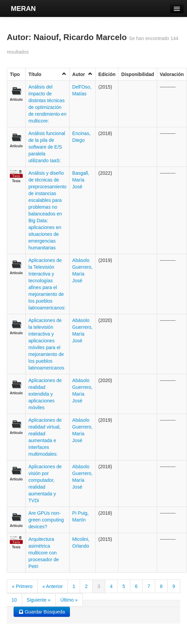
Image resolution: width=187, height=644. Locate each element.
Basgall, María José (81, 180)
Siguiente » (39, 600)
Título (48, 74)
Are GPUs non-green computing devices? (46, 520)
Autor (82, 74)
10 (14, 600)
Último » (69, 600)
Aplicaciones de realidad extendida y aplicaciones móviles (45, 394)
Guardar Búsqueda (42, 612)
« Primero (22, 586)
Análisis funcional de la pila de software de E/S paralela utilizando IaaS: (47, 147)
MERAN (23, 8)
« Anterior (53, 586)
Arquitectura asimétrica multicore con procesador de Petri (44, 553)
